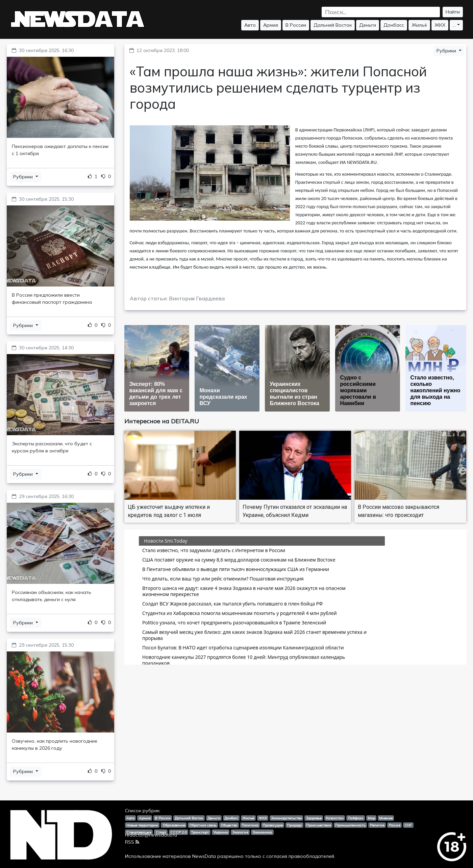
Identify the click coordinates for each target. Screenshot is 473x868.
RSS (132, 842)
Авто (250, 25)
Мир (371, 818)
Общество (229, 825)
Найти (453, 12)
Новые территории (142, 825)
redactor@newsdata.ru (151, 835)
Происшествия (319, 825)
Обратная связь (203, 825)
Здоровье (314, 818)
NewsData (204, 856)
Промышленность (350, 825)
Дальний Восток (333, 25)
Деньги (368, 25)
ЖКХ (440, 25)
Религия (377, 825)
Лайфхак (355, 818)
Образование (174, 825)
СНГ (408, 825)
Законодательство (286, 818)
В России (296, 25)
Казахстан (335, 818)
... (454, 25)
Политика (250, 825)
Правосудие (273, 825)
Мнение (386, 818)
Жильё (419, 25)
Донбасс (394, 25)
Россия (394, 825)
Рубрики (24, 177)
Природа (294, 825)
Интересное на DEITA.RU (162, 421)
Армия (271, 25)
